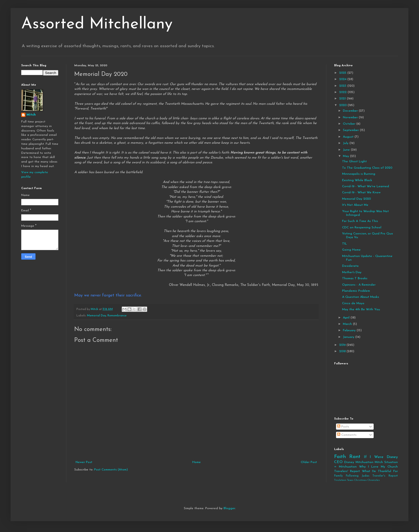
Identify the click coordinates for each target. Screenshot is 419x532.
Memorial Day (97, 316)
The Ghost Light (354, 162)
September (351, 130)
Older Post (309, 462)
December (351, 111)
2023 (343, 86)
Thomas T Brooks (355, 278)
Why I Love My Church (378, 467)
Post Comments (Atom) (111, 470)
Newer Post (84, 462)
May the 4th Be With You (361, 309)
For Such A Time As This (360, 221)
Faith (340, 457)
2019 (343, 345)
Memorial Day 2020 (356, 199)
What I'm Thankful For (380, 471)
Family (338, 476)
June (347, 150)
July (346, 143)
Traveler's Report (385, 476)
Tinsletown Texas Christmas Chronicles (357, 480)
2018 (343, 351)
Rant (355, 457)
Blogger (229, 508)
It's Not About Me (355, 205)
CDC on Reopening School (362, 228)
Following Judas (358, 476)
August (349, 137)
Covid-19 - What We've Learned (366, 186)
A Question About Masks (361, 297)
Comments (347, 435)
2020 (343, 105)
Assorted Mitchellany (97, 24)
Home (197, 462)
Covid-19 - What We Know (361, 193)
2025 (343, 73)
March (348, 324)
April (347, 318)
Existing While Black (357, 180)
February (350, 330)
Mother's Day (352, 272)
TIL (344, 244)
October (350, 124)
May (346, 156)
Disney (349, 462)
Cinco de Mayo (353, 303)
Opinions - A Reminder (359, 285)
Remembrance (117, 316)
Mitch (31, 115)
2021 (343, 99)
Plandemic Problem (356, 291)
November (351, 117)
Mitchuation (365, 462)
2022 (343, 92)
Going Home (351, 250)
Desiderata (350, 266)
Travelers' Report (347, 471)
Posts (343, 427)
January (349, 337)
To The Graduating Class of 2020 (367, 168)
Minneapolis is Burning (359, 174)
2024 (343, 79)
